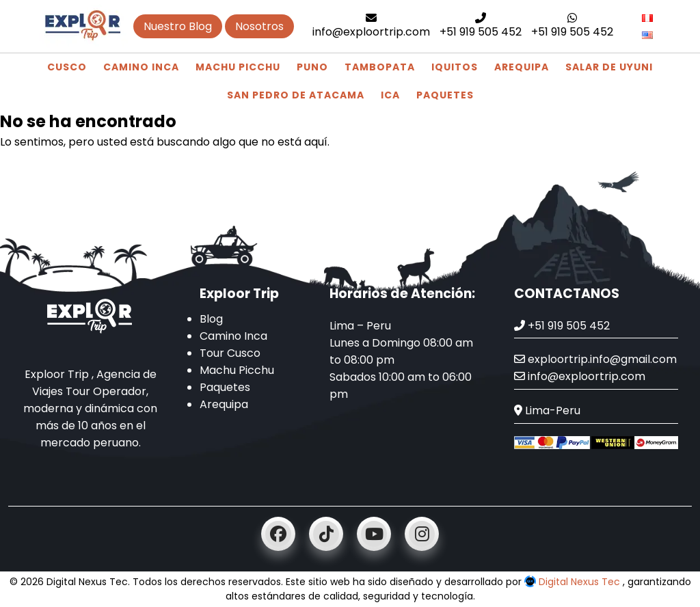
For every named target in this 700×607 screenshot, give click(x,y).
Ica (390, 95)
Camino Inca (141, 67)
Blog (211, 319)
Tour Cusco (230, 353)
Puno (312, 67)
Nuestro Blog (178, 26)
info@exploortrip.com (371, 26)
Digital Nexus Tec (574, 582)
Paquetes (445, 95)
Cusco (67, 67)
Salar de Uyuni (609, 67)
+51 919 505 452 (481, 26)
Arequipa (522, 67)
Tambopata (380, 67)
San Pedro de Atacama (296, 95)
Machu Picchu (238, 67)
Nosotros (259, 26)
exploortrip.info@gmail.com (595, 359)
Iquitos (455, 67)
